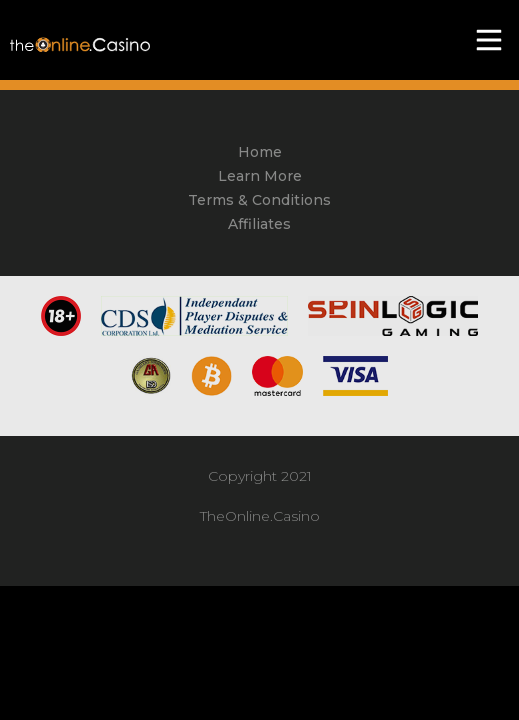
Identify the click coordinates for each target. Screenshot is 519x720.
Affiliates (259, 224)
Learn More (260, 176)
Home (260, 152)
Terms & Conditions (259, 200)
